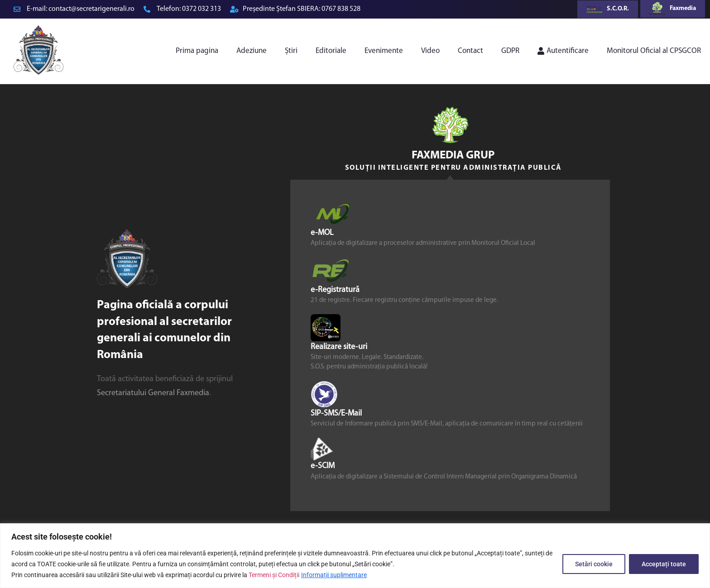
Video (430, 51)
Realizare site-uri (339, 347)
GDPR (510, 51)
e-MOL (322, 232)
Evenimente (384, 51)
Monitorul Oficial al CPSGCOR (654, 51)
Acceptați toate (663, 564)
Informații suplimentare (334, 575)
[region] (355, 556)
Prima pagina (197, 51)
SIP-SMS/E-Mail (336, 414)
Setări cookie (592, 564)
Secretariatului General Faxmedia (153, 393)
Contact (470, 51)
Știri (291, 51)
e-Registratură (335, 290)
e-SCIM (323, 466)
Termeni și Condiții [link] (274, 575)
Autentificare (563, 51)
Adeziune (252, 51)
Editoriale (331, 51)
